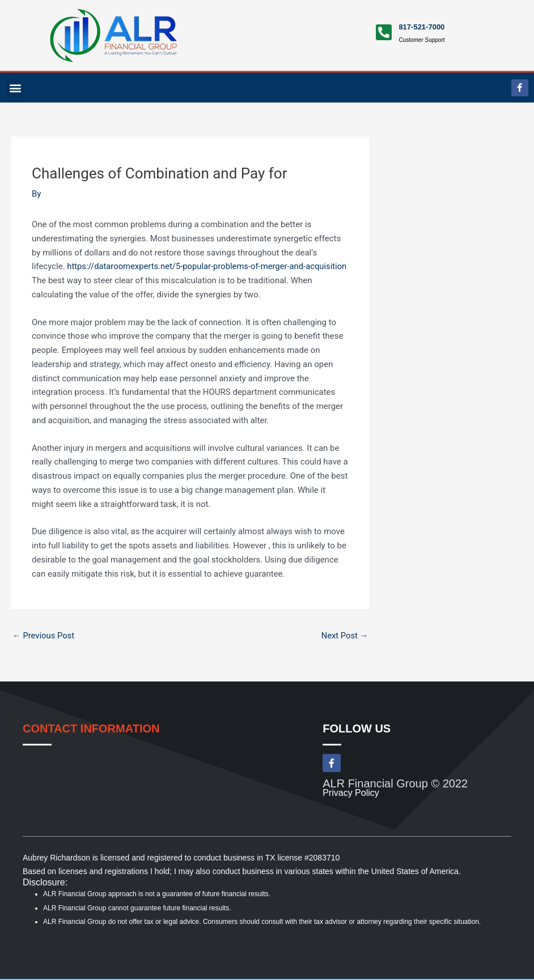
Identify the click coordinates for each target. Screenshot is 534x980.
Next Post (344, 636)
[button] (15, 88)
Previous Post (44, 636)
